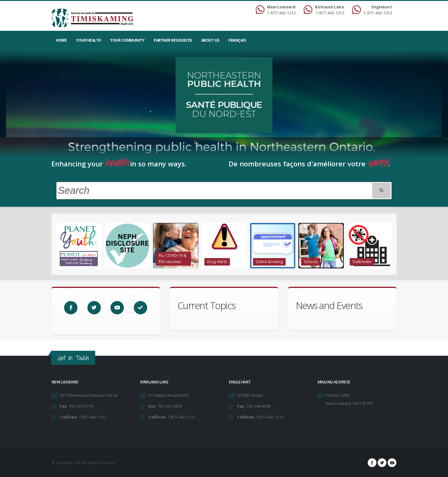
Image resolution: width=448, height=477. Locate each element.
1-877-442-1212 (93, 417)
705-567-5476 (170, 406)
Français (237, 40)
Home (61, 40)
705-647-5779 (81, 406)
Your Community (127, 40)
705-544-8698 (258, 406)
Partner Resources (173, 40)
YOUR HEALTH (89, 40)
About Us (210, 40)
